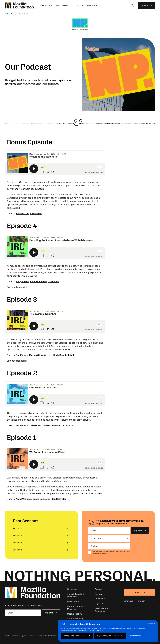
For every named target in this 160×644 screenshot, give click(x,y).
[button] (70, 5)
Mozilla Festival (75, 614)
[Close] (152, 623)
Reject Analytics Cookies (108, 636)
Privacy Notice (103, 553)
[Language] (109, 546)
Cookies (99, 599)
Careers (99, 589)
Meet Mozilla (46, 5)
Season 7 (17, 528)
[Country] (109, 538)
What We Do (62, 5)
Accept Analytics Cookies (75, 636)
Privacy (99, 594)
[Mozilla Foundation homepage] (19, 5)
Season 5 (17, 543)
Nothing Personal (11, 14)
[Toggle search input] (132, 5)
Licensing (72, 589)
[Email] (109, 531)
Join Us (80, 5)
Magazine (92, 5)
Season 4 (17, 550)
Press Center (73, 602)
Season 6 (17, 536)
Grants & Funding (76, 619)
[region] (108, 631)
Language (128, 601)
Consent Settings (135, 636)
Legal (98, 604)
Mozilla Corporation (55, 636)
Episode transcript (17, 287)
